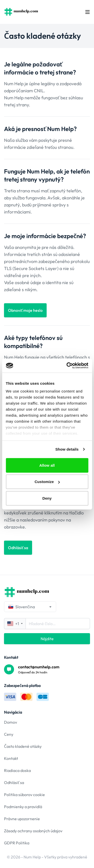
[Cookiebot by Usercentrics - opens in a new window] (67, 366)
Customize (47, 482)
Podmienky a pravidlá (23, 807)
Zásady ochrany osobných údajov (33, 831)
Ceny (9, 734)
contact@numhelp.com (39, 667)
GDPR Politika (17, 843)
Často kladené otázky (23, 746)
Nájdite (47, 639)
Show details (67, 449)
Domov (11, 722)
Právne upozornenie (22, 819)
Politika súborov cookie (24, 795)
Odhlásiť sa (14, 783)
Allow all (47, 465)
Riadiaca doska (17, 770)
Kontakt (11, 758)
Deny (47, 498)
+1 (15, 624)
